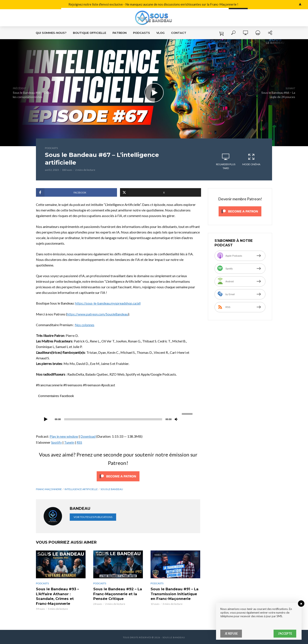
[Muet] (176, 419)
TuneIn (69, 442)
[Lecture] (46, 419)
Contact (179, 33)
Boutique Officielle (90, 33)
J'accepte (285, 634)
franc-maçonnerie (49, 489)
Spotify (56, 442)
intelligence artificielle (81, 489)
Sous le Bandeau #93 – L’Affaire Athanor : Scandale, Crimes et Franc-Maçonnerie (61, 596)
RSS (79, 442)
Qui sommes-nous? (51, 33)
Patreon (120, 33)
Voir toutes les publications (93, 517)
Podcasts (141, 33)
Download (88, 436)
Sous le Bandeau (112, 489)
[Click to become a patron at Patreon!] (118, 476)
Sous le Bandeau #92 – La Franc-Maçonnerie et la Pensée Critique (117, 593)
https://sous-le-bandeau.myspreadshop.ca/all (108, 303)
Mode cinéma (251, 159)
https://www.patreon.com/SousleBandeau (98, 314)
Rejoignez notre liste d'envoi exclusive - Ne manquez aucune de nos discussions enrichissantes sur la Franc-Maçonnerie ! (117, 4)
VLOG (161, 33)
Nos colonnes (85, 325)
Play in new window (64, 436)
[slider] (113, 419)
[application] (118, 419)
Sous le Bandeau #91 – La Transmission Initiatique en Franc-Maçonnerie (174, 593)
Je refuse (231, 634)
